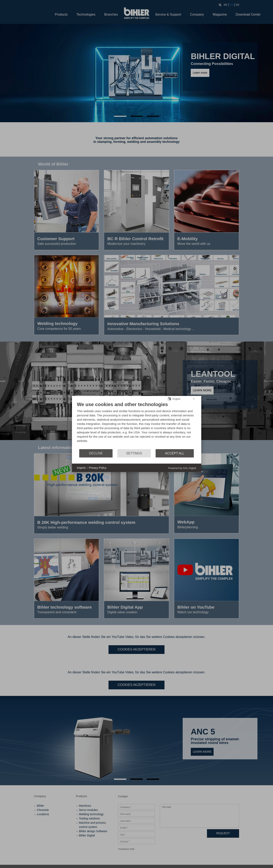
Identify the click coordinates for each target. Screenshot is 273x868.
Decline (96, 453)
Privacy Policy (97, 468)
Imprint (81, 468)
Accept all (175, 453)
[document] (137, 425)
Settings (134, 453)
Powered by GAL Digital (182, 468)
